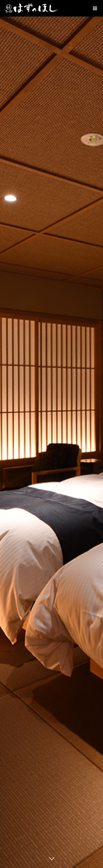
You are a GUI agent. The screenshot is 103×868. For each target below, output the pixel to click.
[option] (51, 434)
